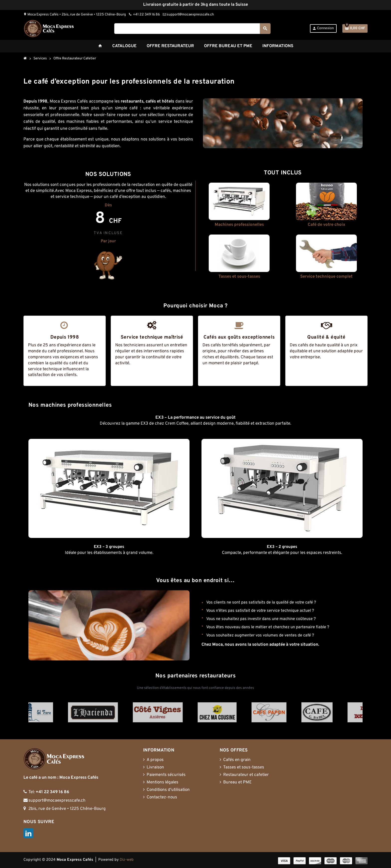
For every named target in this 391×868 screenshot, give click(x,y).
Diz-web (127, 860)
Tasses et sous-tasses (244, 767)
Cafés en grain (237, 760)
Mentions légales (162, 782)
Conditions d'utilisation (168, 790)
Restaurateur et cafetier (246, 775)
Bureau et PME (237, 782)
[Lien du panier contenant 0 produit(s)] (355, 28)
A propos (155, 760)
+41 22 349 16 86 (144, 15)
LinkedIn (28, 833)
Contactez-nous (162, 797)
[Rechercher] (192, 29)
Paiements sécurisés (166, 775)
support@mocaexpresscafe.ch (188, 15)
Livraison (155, 767)
